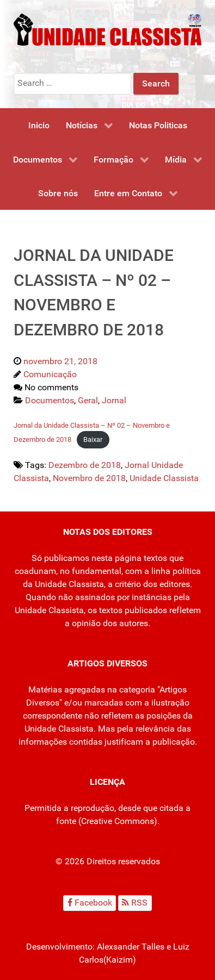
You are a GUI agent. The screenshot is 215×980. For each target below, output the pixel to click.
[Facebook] (90, 903)
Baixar (93, 439)
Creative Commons (118, 821)
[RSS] (135, 903)
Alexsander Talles (131, 947)
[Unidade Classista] (107, 29)
